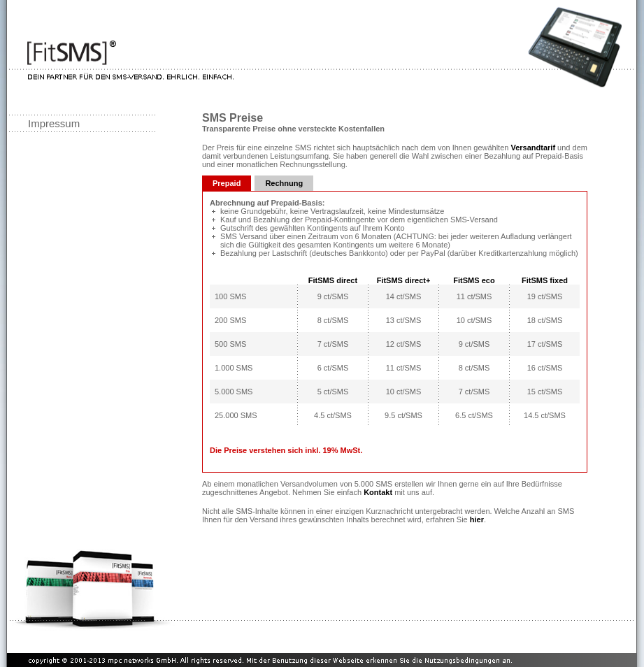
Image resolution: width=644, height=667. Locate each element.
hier (477, 519)
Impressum (54, 123)
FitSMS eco (474, 280)
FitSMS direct (333, 280)
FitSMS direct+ (404, 280)
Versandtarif (533, 148)
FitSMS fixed (545, 280)
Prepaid (227, 183)
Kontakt (378, 492)
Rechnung (284, 183)
